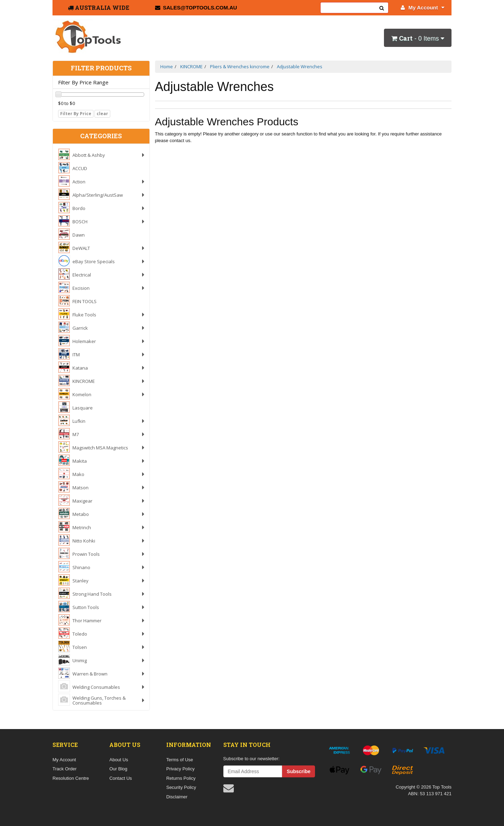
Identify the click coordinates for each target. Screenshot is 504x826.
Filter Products (101, 68)
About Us (118, 760)
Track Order (65, 769)
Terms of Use (180, 760)
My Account (423, 8)
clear (102, 114)
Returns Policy (181, 778)
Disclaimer (177, 797)
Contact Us (120, 778)
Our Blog (118, 769)
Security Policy (181, 787)
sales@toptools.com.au (196, 8)
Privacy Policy (180, 769)
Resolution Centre (71, 778)
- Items (418, 38)
